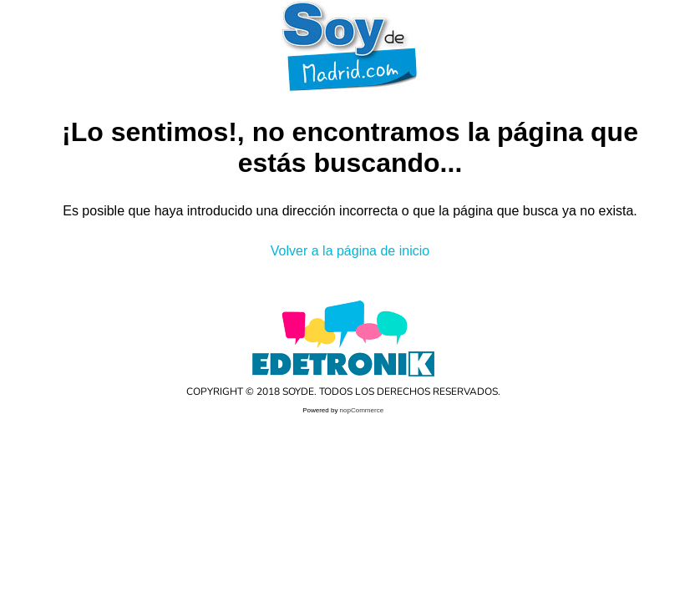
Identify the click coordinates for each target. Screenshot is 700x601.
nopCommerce (362, 410)
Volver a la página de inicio (350, 251)
